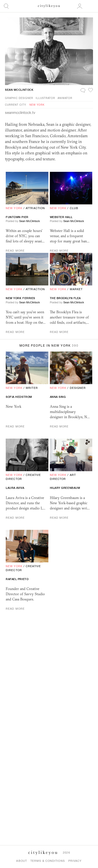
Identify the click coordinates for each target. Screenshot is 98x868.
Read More (15, 251)
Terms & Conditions (48, 861)
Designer (78, 388)
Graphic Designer (19, 98)
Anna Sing (58, 397)
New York (37, 105)
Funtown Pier (17, 217)
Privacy (75, 861)
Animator (65, 98)
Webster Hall (61, 217)
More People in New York (49, 346)
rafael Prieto (17, 579)
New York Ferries (20, 298)
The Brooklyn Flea (65, 298)
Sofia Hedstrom (19, 397)
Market (76, 289)
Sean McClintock (19, 90)
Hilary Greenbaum (65, 488)
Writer (32, 388)
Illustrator (45, 98)
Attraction (35, 208)
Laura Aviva (15, 488)
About (22, 861)
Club (74, 208)
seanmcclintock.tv (20, 113)
